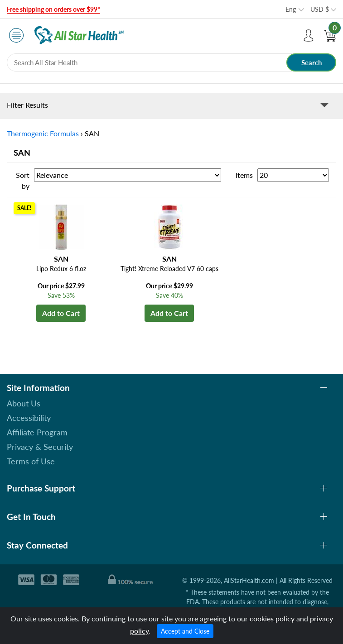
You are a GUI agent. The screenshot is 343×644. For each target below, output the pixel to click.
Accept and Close (185, 631)
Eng (291, 9)
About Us (24, 403)
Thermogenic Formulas (43, 133)
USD (320, 9)
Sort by (23, 180)
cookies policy (272, 618)
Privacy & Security (40, 447)
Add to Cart (61, 313)
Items (244, 175)
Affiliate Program (37, 432)
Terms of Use (31, 461)
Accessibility (29, 418)
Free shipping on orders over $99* (53, 9)
